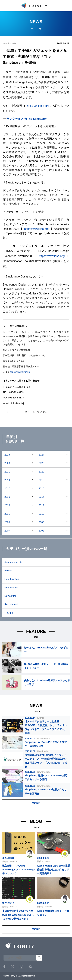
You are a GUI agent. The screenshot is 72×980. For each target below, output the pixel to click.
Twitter (12, 967)
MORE (36, 803)
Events (8, 571)
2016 (41, 488)
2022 (41, 463)
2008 (41, 522)
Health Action (12, 579)
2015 (7, 497)
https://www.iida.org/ (37, 229)
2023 (7, 463)
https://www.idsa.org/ (52, 256)
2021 (7, 472)
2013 (7, 505)
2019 (7, 480)
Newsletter (10, 596)
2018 (41, 480)
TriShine (9, 613)
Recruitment (11, 604)
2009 (7, 522)
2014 (41, 497)
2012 (41, 505)
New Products (12, 588)
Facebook (4, 967)
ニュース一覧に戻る (36, 412)
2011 (7, 514)
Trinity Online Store (37, 106)
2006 (41, 531)
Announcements (13, 562)
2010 (41, 514)
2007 (7, 531)
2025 (7, 455)
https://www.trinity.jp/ (20, 372)
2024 (41, 455)
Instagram (21, 967)
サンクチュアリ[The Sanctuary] (27, 119)
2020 (41, 472)
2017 (7, 488)
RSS (30, 967)
